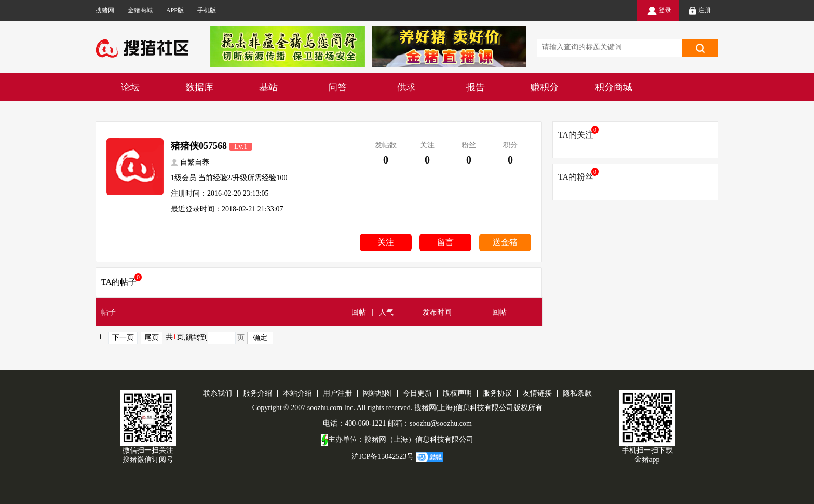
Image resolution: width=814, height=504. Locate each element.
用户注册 (337, 393)
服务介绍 (257, 393)
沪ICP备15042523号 (383, 457)
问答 (337, 87)
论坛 (130, 87)
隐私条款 (577, 393)
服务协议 (497, 393)
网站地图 (377, 393)
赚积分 (545, 87)
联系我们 (218, 393)
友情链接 (537, 393)
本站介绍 (297, 393)
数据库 (199, 87)
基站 (268, 87)
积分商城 (614, 87)
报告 (476, 87)
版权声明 (457, 393)
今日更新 (417, 393)
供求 (406, 87)
